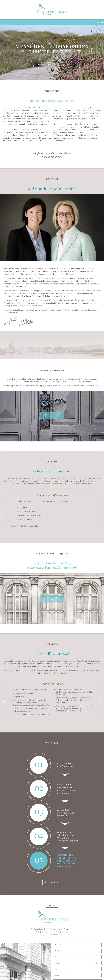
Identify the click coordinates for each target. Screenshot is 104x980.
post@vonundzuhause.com (52, 934)
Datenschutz (52, 882)
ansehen (52, 416)
